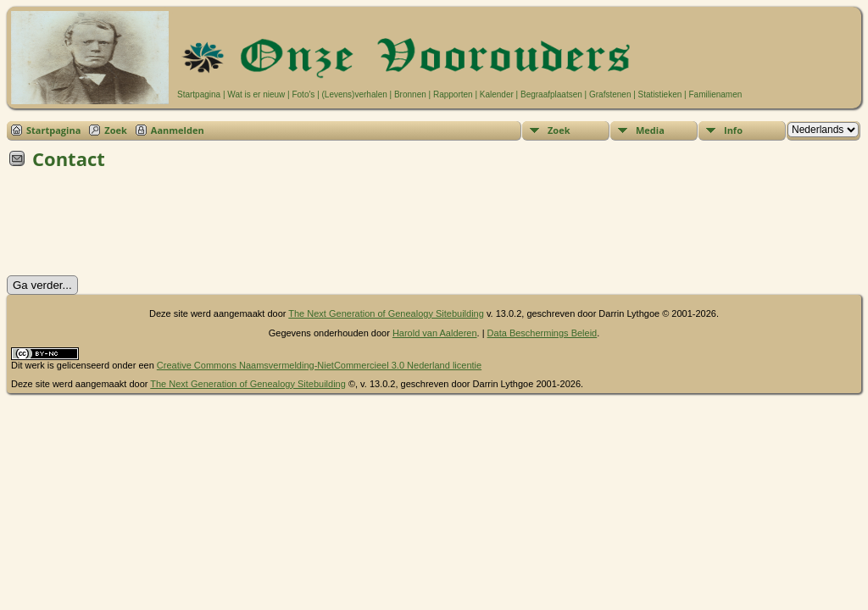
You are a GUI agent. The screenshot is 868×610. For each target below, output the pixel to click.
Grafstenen (610, 94)
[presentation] (136, 228)
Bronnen (410, 94)
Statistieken (660, 94)
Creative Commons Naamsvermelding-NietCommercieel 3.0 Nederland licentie (319, 365)
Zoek (116, 130)
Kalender (497, 94)
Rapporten (453, 94)
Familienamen (715, 94)
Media (650, 130)
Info (733, 130)
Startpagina (199, 94)
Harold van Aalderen (435, 333)
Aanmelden (178, 130)
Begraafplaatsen (551, 94)
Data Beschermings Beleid (542, 333)
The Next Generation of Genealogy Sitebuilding (386, 313)
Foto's (303, 94)
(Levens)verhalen (355, 94)
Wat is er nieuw (256, 94)
